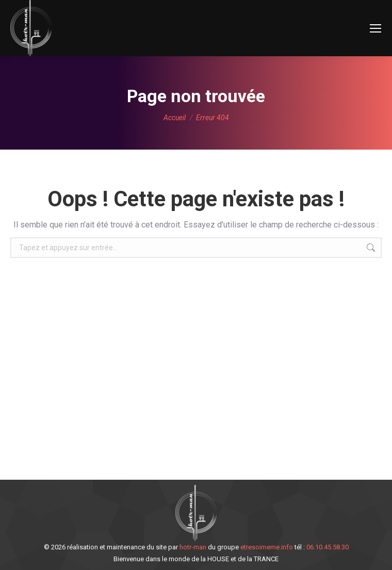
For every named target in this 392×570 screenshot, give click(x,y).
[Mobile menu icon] (375, 28)
